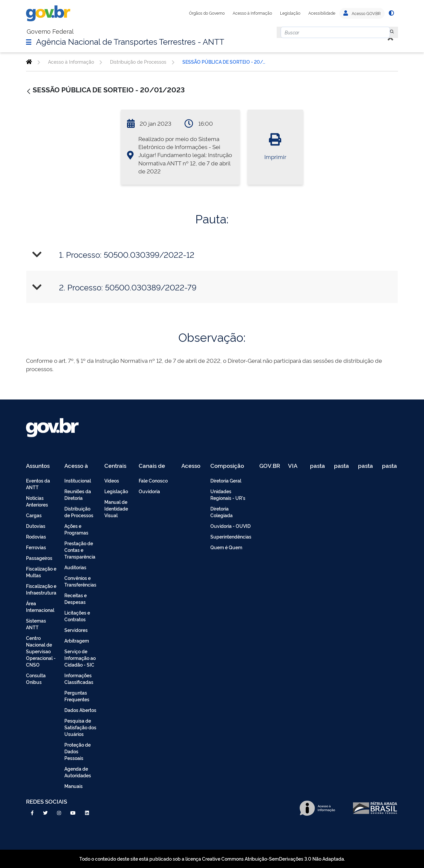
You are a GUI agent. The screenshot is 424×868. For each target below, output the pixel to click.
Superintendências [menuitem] (231, 536)
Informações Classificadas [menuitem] (79, 678)
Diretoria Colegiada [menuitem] (221, 512)
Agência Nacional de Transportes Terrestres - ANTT (130, 41)
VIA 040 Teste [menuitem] (295, 466)
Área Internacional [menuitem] (40, 606)
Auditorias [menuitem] (75, 567)
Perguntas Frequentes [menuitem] (77, 696)
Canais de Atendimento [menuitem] (156, 466)
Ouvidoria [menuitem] (149, 491)
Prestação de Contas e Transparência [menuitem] (80, 550)
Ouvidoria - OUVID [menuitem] (230, 526)
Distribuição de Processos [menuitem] (79, 512)
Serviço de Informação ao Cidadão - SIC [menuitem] (80, 658)
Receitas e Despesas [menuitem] (75, 598)
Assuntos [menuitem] (38, 466)
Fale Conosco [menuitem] (153, 480)
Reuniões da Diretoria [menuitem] (78, 494)
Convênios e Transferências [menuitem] (80, 581)
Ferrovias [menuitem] (36, 547)
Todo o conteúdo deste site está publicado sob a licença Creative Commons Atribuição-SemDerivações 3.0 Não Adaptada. (212, 858)
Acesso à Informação (252, 13)
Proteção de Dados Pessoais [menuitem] (77, 751)
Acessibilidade (322, 13)
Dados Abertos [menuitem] (80, 710)
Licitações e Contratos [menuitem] (77, 616)
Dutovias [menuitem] (36, 526)
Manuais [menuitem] (73, 786)
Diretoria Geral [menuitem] (226, 480)
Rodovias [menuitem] (36, 536)
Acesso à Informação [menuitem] (80, 466)
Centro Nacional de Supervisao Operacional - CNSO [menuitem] (41, 651)
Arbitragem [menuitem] (77, 640)
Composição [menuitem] (227, 466)
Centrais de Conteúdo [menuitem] (117, 466)
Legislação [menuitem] (116, 491)
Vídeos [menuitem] (112, 480)
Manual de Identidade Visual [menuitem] (116, 508)
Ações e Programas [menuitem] (76, 529)
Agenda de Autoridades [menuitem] (78, 772)
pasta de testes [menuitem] (318, 466)
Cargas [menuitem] (34, 515)
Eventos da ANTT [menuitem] (38, 484)
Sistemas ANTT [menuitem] (36, 624)
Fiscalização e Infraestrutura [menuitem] (41, 589)
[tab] (212, 255)
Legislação (290, 13)
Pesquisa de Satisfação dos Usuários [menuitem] (80, 727)
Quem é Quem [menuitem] (226, 547)
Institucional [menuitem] (78, 480)
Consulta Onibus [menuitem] (36, 678)
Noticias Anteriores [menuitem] (37, 501)
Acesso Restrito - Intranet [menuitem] (192, 466)
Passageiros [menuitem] (39, 558)
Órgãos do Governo (207, 13)
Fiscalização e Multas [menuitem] (41, 572)
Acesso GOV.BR (362, 13)
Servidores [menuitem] (76, 630)
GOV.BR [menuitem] (270, 466)
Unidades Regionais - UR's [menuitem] (228, 494)
